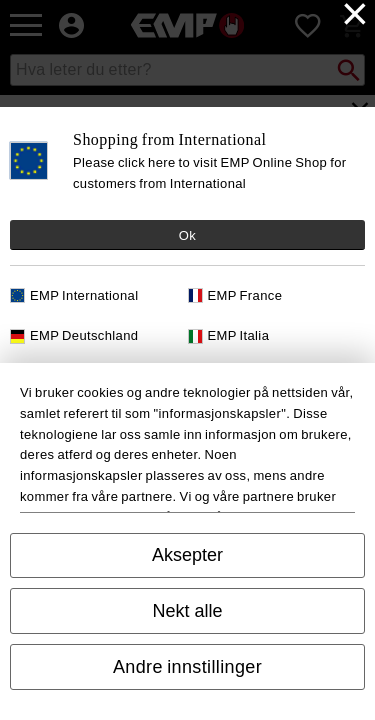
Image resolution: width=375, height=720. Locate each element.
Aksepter (187, 555)
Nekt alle (187, 611)
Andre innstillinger (187, 667)
